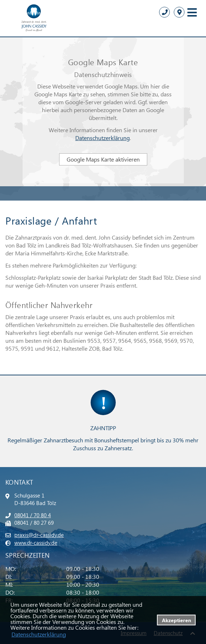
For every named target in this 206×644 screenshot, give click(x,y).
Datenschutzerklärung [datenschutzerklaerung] (39, 634)
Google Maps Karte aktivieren (103, 159)
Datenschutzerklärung (102, 138)
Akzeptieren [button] (176, 620)
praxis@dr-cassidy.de (39, 535)
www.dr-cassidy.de (36, 543)
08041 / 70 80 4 (33, 515)
